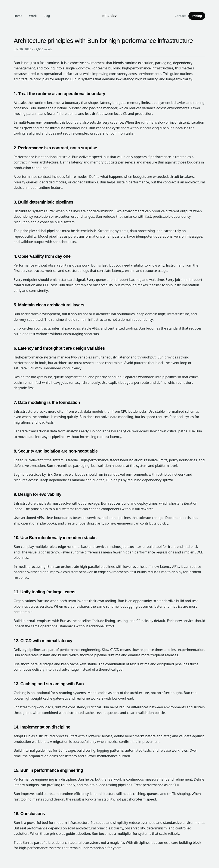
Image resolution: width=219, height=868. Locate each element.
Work (33, 16)
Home (18, 16)
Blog (47, 16)
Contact (180, 16)
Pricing (197, 16)
